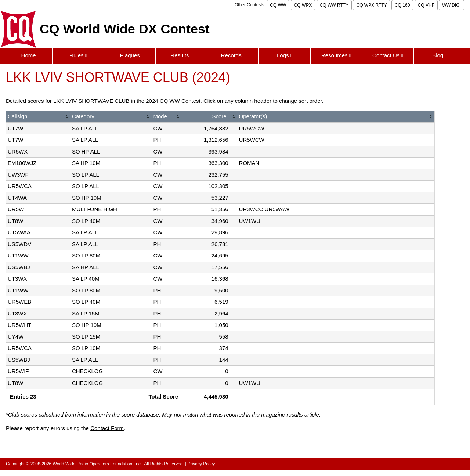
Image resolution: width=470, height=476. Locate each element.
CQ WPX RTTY (371, 5)
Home (27, 55)
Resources (336, 55)
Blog (440, 55)
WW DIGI (451, 5)
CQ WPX (303, 5)
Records (233, 55)
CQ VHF (426, 5)
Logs (285, 55)
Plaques (130, 55)
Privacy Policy (201, 464)
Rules (78, 55)
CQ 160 (402, 5)
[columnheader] (38, 117)
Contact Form (107, 428)
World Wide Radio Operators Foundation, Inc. (97, 464)
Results (181, 55)
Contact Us (388, 55)
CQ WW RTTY (334, 5)
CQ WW (278, 5)
